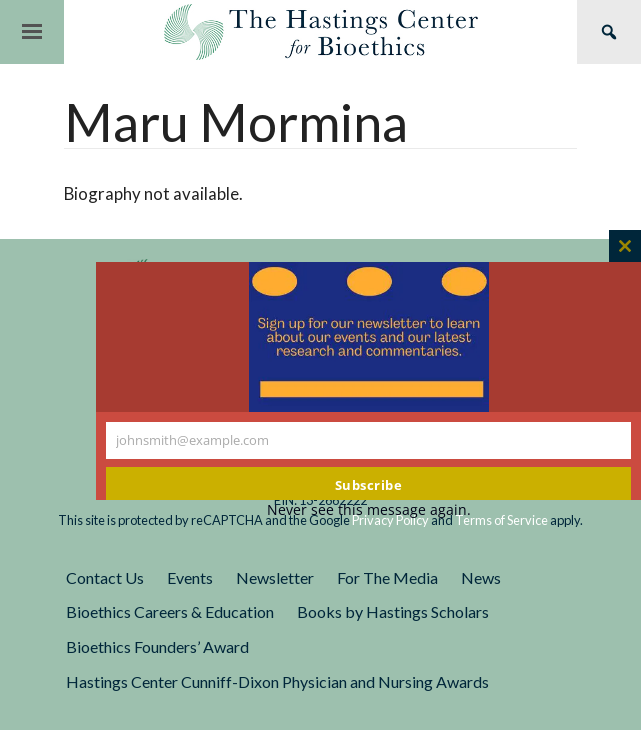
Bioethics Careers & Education (170, 611)
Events (190, 577)
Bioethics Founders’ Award (157, 646)
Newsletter (275, 577)
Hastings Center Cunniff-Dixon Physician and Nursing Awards (277, 681)
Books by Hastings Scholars (393, 611)
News (481, 577)
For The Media (387, 577)
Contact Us (105, 577)
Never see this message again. (369, 509)
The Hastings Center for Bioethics (321, 32)
